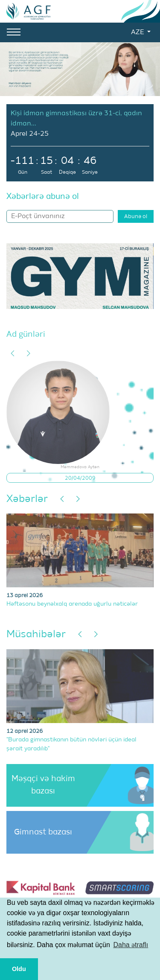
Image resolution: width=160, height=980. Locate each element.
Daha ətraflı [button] (131, 945)
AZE (138, 32)
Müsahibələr (36, 634)
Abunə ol (136, 217)
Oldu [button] (19, 969)
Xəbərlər (27, 499)
